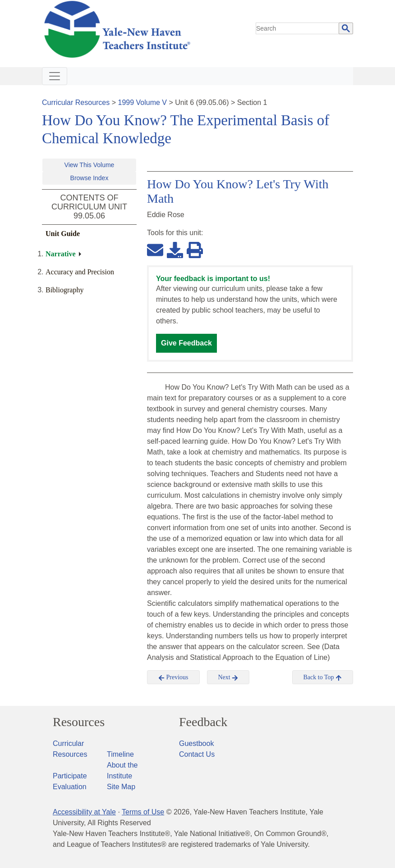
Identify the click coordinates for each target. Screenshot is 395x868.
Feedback (203, 722)
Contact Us (197, 754)
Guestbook (196, 743)
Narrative (61, 254)
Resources (79, 722)
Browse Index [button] (90, 178)
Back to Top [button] (323, 677)
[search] (298, 28)
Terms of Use (143, 812)
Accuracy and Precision (80, 272)
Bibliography (64, 290)
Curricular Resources (76, 102)
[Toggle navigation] (55, 76)
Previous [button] (173, 677)
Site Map (121, 787)
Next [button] (228, 677)
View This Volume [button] (90, 165)
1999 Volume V (143, 102)
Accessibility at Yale (84, 812)
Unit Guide (63, 234)
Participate (70, 776)
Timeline (120, 754)
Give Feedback (186, 343)
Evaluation (70, 787)
